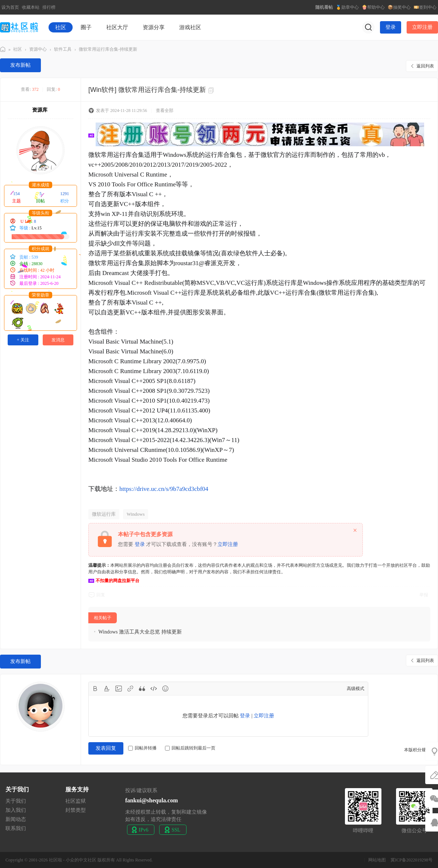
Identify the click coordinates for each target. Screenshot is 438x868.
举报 (424, 595)
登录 (391, 27)
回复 (101, 595)
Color (107, 689)
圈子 (86, 27)
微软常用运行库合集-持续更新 (108, 49)
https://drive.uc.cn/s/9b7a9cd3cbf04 (164, 489)
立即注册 (422, 27)
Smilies (165, 689)
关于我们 (16, 801)
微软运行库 (104, 514)
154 (16, 194)
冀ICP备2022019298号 (412, 860)
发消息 (58, 340)
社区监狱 (76, 801)
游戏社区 (190, 27)
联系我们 (16, 828)
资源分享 (154, 27)
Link (130, 689)
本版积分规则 (417, 750)
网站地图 (377, 860)
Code (154, 689)
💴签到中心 (425, 7)
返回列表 (425, 66)
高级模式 (356, 689)
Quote (142, 689)
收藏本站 (31, 7)
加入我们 (16, 810)
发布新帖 (20, 65)
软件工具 (63, 49)
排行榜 (49, 7)
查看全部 (165, 111)
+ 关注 (23, 340)
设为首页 (10, 7)
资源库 (40, 110)
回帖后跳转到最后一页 (190, 748)
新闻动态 (16, 819)
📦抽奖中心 (399, 7)
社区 (61, 27)
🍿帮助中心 (373, 7)
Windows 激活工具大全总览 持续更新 (140, 632)
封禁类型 (76, 810)
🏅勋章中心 (347, 7)
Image (119, 689)
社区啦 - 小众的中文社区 (73, 860)
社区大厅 (117, 27)
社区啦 (3, 49)
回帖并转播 (142, 748)
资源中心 (38, 49)
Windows (136, 514)
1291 (65, 194)
